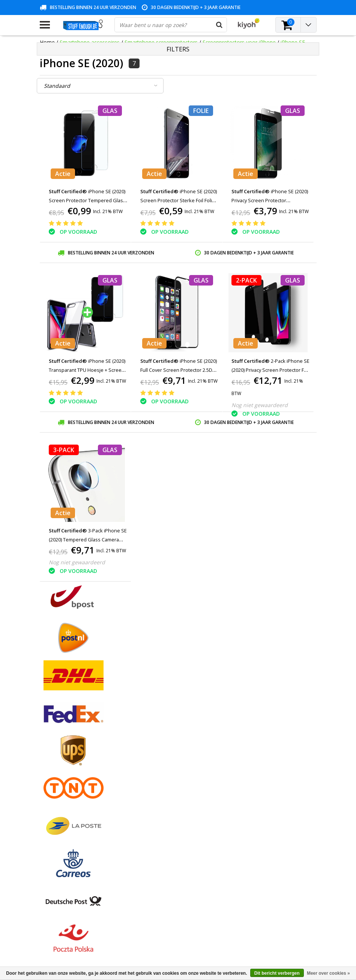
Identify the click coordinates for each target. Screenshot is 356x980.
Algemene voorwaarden (69, 730)
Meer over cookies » (328, 973)
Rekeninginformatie (63, 791)
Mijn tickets (148, 748)
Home (47, 42)
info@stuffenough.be (253, 927)
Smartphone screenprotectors (161, 42)
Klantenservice (57, 765)
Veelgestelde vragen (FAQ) (72, 817)
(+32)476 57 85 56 (270, 939)
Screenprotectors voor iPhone (240, 42)
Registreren (148, 730)
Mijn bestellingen (154, 739)
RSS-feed (51, 825)
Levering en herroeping (68, 799)
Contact (49, 748)
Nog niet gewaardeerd (260, 405)
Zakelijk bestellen (61, 808)
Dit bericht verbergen (277, 973)
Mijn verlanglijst (153, 756)
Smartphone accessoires (90, 42)
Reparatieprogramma (66, 782)
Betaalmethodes (60, 739)
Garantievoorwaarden (66, 756)
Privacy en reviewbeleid (68, 773)
